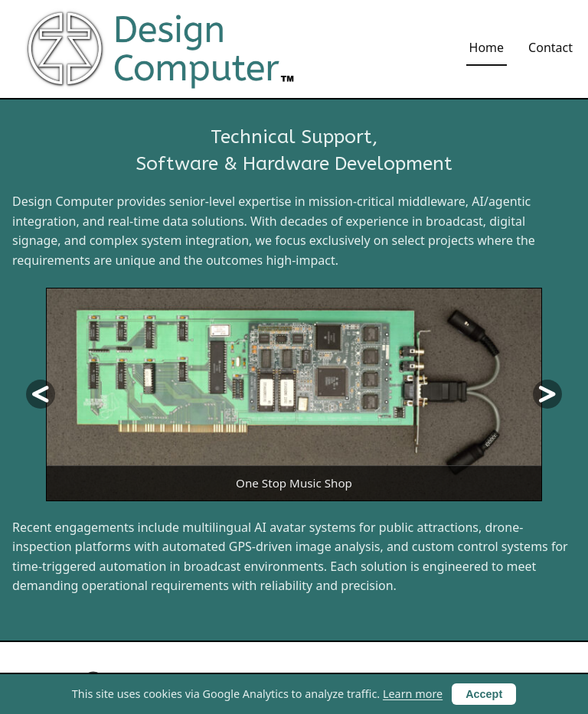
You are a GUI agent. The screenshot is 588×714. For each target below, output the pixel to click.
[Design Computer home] (163, 49)
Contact (550, 47)
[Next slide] (547, 394)
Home (487, 47)
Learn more (413, 694)
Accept (484, 694)
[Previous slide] (41, 394)
